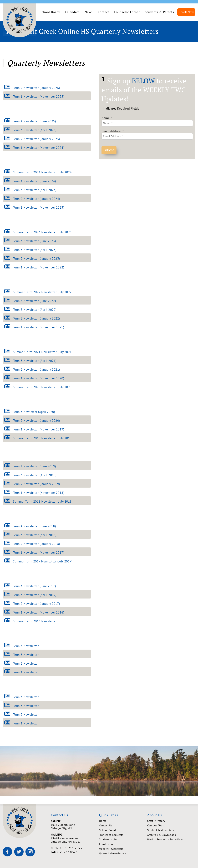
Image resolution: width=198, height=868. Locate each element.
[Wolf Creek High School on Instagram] (30, 852)
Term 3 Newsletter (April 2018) (35, 535)
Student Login (108, 839)
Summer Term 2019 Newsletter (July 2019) (43, 438)
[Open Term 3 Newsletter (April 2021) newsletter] (9, 361)
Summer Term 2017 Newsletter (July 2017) (43, 561)
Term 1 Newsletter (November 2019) (39, 429)
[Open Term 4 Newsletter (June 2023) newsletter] (9, 241)
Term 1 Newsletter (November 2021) (39, 327)
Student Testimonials (160, 830)
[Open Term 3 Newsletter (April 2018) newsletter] (9, 535)
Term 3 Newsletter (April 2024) (35, 190)
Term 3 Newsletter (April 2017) (35, 595)
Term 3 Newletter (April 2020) (34, 412)
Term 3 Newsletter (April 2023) (35, 250)
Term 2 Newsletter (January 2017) (36, 604)
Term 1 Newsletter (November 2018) (39, 493)
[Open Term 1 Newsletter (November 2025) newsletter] (9, 97)
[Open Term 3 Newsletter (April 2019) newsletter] (9, 475)
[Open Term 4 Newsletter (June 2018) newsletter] (9, 526)
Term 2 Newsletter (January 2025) (36, 139)
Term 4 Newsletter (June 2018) (34, 526)
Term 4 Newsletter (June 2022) (34, 301)
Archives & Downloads (161, 835)
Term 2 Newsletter (26, 663)
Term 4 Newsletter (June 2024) (34, 181)
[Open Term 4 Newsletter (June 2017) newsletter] (9, 586)
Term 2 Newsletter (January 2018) (36, 544)
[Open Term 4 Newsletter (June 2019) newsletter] (9, 466)
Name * (106, 118)
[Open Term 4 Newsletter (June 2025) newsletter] (9, 121)
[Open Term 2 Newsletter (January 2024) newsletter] (9, 199)
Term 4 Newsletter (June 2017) (34, 586)
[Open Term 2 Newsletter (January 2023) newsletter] (9, 259)
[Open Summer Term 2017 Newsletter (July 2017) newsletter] (9, 561)
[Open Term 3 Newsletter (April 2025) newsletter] (9, 130)
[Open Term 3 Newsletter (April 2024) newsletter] (9, 190)
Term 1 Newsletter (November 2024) (39, 148)
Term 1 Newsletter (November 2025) (39, 97)
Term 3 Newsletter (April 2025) (35, 130)
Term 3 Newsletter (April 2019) (35, 475)
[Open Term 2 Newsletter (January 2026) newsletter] (9, 88)
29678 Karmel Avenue (75, 840)
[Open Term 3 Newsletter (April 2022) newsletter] (9, 310)
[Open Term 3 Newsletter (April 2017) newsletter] (9, 595)
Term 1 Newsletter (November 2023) (39, 207)
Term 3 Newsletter (26, 655)
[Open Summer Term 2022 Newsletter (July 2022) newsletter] (9, 292)
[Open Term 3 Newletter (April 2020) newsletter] (9, 412)
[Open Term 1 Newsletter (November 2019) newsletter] (9, 429)
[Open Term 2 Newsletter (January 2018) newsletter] (9, 544)
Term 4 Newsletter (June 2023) (34, 241)
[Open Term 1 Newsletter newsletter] (9, 672)
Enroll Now (186, 12)
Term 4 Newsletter (26, 646)
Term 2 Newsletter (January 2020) (36, 421)
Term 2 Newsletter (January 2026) (36, 88)
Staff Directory (156, 821)
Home (103, 821)
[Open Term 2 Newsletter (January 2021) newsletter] (9, 369)
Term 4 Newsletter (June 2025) (34, 121)
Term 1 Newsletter (26, 672)
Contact (103, 12)
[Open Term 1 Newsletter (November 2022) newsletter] (9, 267)
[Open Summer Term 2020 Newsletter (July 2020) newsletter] (9, 387)
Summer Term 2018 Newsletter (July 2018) (43, 501)
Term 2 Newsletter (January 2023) (36, 259)
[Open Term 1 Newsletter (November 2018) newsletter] (9, 493)
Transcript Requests (111, 835)
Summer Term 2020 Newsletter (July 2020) (43, 387)
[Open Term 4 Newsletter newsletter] (9, 646)
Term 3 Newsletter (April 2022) (35, 310)
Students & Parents (159, 12)
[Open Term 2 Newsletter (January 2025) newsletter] (9, 139)
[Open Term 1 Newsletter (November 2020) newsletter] (9, 378)
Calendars (72, 12)
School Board (50, 12)
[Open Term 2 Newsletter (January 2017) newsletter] (9, 604)
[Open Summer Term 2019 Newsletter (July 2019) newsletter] (9, 438)
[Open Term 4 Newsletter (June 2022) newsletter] (9, 301)
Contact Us (106, 825)
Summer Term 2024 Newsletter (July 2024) (43, 172)
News (89, 12)
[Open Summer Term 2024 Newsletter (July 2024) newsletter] (9, 172)
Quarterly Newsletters (113, 853)
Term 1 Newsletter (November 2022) (39, 267)
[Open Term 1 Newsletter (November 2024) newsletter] (9, 148)
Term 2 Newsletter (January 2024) (36, 199)
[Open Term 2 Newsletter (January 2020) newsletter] (9, 421)
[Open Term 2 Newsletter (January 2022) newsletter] (9, 318)
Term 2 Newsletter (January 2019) (36, 484)
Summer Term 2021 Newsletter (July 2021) (43, 352)
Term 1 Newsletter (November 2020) (39, 378)
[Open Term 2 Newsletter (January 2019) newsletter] (9, 484)
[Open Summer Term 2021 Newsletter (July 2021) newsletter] (9, 352)
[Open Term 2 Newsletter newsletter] (9, 663)
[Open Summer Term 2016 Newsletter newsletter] (9, 621)
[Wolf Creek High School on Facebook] (7, 852)
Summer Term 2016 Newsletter (35, 621)
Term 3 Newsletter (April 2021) (35, 361)
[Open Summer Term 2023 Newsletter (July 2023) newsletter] (9, 232)
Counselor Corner (127, 12)
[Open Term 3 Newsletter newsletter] (9, 655)
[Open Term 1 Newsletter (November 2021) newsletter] (9, 327)
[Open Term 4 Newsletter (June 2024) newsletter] (9, 181)
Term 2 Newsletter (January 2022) (36, 318)
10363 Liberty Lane (75, 826)
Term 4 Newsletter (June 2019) (34, 466)
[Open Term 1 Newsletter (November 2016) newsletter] (9, 612)
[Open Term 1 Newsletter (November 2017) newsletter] (9, 553)
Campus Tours (156, 825)
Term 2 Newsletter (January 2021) (36, 369)
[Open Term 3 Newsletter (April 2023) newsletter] (9, 250)
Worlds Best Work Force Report (166, 839)
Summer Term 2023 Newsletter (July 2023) (43, 232)
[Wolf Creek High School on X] (19, 852)
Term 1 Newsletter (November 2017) (39, 553)
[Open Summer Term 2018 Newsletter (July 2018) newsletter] (9, 501)
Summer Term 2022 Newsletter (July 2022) (43, 292)
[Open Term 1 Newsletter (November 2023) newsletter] (9, 207)
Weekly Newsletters (111, 849)
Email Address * (113, 131)
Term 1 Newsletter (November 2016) (39, 612)
